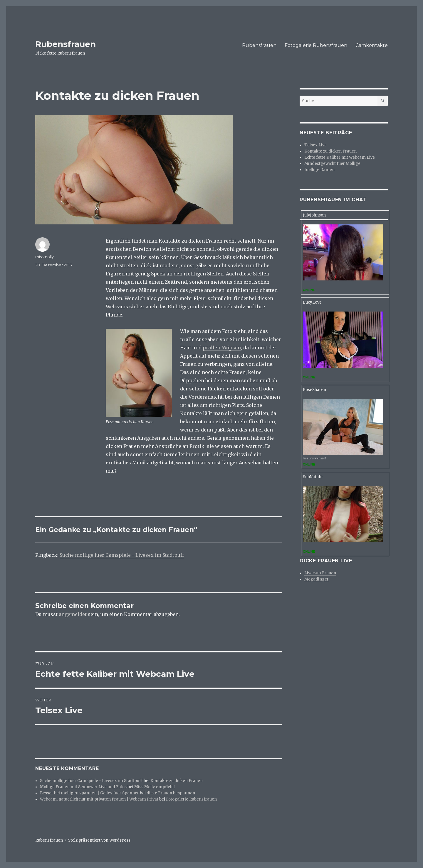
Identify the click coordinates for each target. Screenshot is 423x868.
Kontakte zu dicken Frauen (177, 781)
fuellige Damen (319, 170)
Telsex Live (315, 145)
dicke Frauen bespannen (171, 793)
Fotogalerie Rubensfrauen (316, 45)
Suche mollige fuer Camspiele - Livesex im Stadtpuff (122, 555)
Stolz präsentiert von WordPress (99, 840)
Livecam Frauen (320, 573)
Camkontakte (372, 45)
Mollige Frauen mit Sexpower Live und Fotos (83, 787)
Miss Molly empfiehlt (155, 787)
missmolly (45, 257)
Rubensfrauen (66, 44)
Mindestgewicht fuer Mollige (332, 164)
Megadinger (317, 579)
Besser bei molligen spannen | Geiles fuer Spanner (89, 793)
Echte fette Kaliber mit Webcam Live (340, 157)
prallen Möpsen (222, 348)
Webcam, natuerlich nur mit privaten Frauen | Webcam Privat (99, 799)
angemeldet (73, 614)
